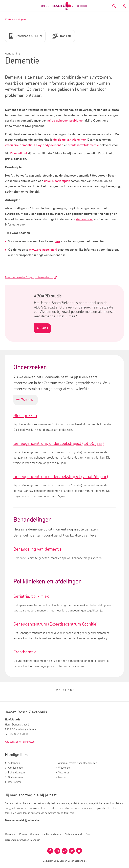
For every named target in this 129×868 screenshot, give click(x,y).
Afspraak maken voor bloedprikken (78, 763)
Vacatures (64, 773)
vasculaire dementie (19, 145)
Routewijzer (15, 782)
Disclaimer (11, 834)
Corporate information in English (23, 840)
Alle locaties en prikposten (20, 742)
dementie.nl (84, 219)
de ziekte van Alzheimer (69, 140)
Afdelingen (14, 763)
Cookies (34, 834)
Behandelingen (16, 773)
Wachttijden (65, 768)
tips (58, 241)
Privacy (23, 834)
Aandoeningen (16, 768)
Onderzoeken (15, 777)
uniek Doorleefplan (57, 181)
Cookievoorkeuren (52, 834)
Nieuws (62, 777)
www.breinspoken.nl (43, 250)
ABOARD (42, 329)
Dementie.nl (19, 153)
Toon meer (27, 401)
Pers (88, 834)
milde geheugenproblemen (66, 121)
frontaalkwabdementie (84, 145)
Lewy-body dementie (49, 145)
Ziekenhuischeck (73, 834)
